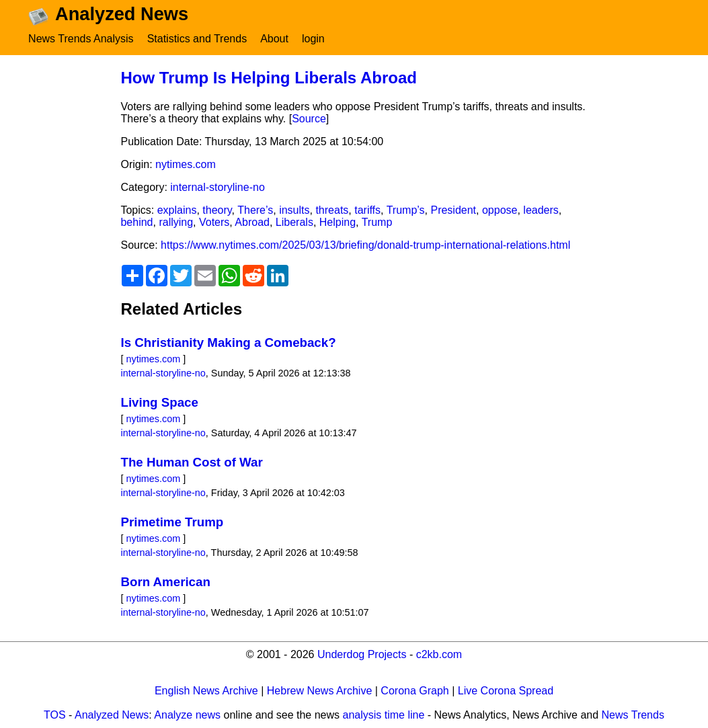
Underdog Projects (362, 654)
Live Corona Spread (506, 691)
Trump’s (406, 210)
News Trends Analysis (81, 39)
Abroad (252, 222)
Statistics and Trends (197, 39)
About (274, 39)
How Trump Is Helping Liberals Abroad (269, 78)
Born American (165, 582)
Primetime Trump (172, 522)
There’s (255, 210)
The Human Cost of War (191, 462)
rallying (176, 222)
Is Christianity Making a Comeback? (228, 342)
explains (177, 210)
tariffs (367, 210)
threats (332, 210)
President (453, 210)
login (313, 39)
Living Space (159, 402)
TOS (55, 715)
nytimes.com (186, 164)
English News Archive (206, 691)
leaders (541, 210)
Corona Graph (415, 691)
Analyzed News (112, 715)
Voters (214, 222)
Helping (338, 222)
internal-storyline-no (218, 187)
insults (294, 210)
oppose (500, 210)
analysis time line (384, 715)
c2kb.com (439, 654)
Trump (377, 222)
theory (217, 210)
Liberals (294, 222)
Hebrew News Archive (320, 691)
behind (136, 222)
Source (309, 119)
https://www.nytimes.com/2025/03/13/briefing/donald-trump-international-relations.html (365, 245)
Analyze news (187, 715)
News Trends (633, 715)
